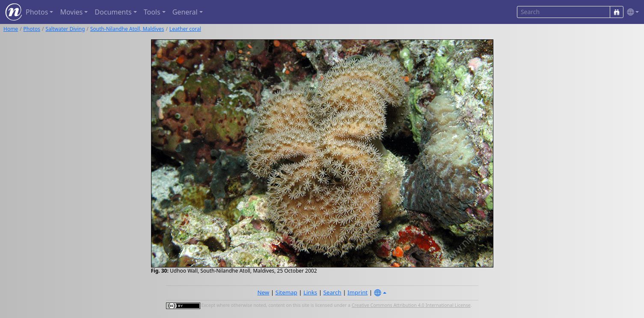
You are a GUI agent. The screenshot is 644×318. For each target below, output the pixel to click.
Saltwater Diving (65, 29)
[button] (631, 12)
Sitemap (286, 292)
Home (11, 29)
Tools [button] (152, 12)
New (263, 292)
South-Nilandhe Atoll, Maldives (127, 29)
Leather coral (185, 29)
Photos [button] (37, 12)
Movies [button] (71, 12)
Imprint (358, 292)
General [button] (185, 12)
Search (332, 292)
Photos (32, 29)
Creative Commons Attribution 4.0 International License (411, 305)
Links (310, 292)
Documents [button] (113, 12)
